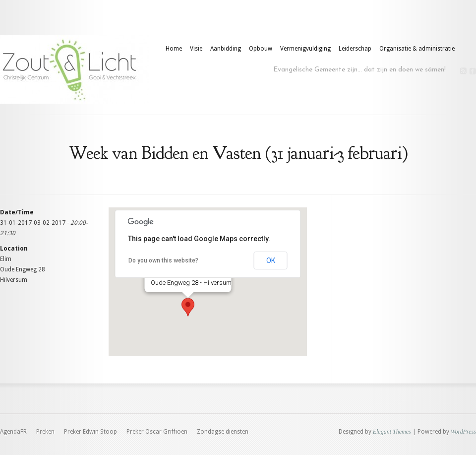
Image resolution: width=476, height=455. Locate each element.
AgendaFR (13, 432)
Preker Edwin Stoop (90, 432)
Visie (196, 49)
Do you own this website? (163, 260)
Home (174, 49)
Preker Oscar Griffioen (157, 432)
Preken (45, 432)
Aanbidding (226, 49)
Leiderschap (355, 49)
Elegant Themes (392, 432)
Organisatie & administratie (417, 49)
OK (271, 260)
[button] (188, 307)
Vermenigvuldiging (305, 49)
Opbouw (261, 49)
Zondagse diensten (223, 432)
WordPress (463, 432)
